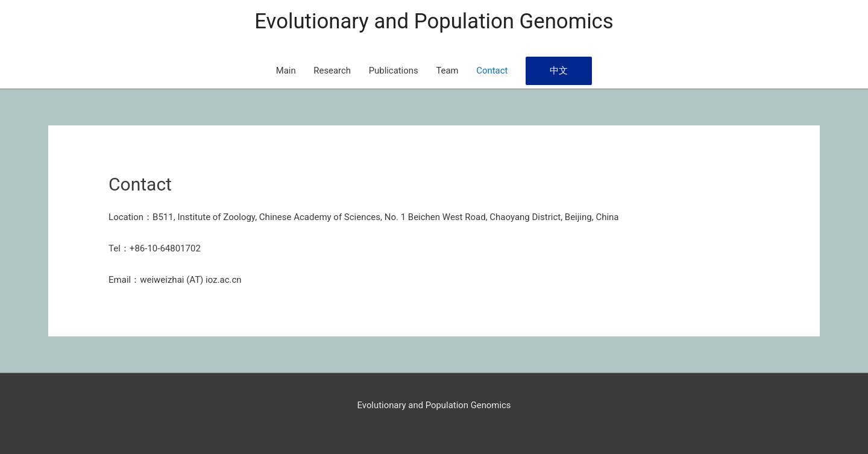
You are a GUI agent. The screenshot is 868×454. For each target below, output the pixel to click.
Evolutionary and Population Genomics (434, 21)
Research (332, 71)
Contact (492, 71)
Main (285, 71)
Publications (393, 71)
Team (448, 71)
